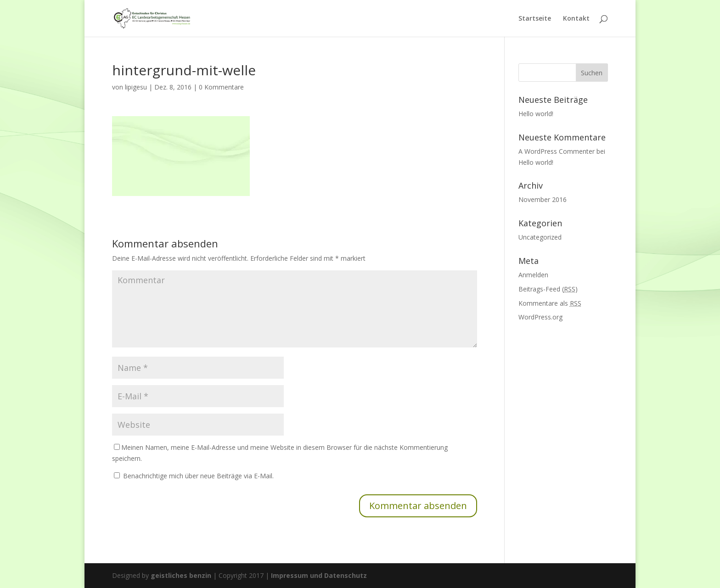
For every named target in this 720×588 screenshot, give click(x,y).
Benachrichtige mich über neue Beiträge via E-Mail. (198, 476)
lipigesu (136, 87)
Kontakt (576, 19)
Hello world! (536, 114)
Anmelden (533, 275)
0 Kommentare (221, 87)
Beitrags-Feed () (548, 289)
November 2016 (543, 199)
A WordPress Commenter (557, 151)
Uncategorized (540, 237)
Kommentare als (550, 303)
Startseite (535, 19)
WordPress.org (540, 317)
